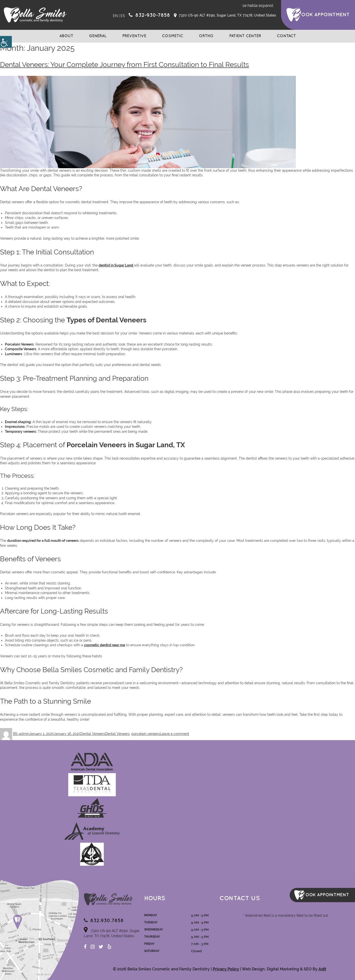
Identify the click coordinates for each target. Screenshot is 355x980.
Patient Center (245, 36)
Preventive (134, 36)
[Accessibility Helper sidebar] (6, 42)
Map (39, 930)
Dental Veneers (93, 734)
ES (123, 16)
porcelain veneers (146, 734)
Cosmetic (173, 36)
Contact (286, 36)
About (66, 36)
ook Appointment (325, 15)
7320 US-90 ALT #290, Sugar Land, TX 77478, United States (225, 16)
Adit (322, 969)
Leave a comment (175, 734)
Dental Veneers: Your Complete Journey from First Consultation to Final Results (124, 65)
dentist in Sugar (112, 265)
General (98, 36)
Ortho (206, 36)
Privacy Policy (226, 969)
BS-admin (21, 734)
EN (115, 16)
